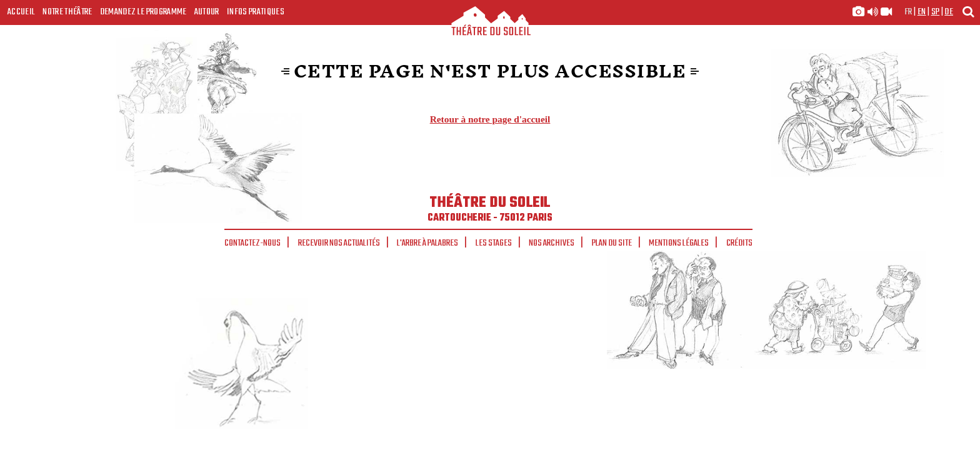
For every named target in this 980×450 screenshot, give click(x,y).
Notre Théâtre (67, 12)
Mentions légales (679, 243)
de (949, 12)
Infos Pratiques (256, 12)
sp (936, 12)
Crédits (739, 243)
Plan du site (612, 243)
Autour (207, 12)
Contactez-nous (252, 243)
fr (908, 12)
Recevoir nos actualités (339, 243)
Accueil (21, 12)
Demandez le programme (143, 12)
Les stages (494, 243)
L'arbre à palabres (427, 243)
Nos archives (552, 243)
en (922, 12)
